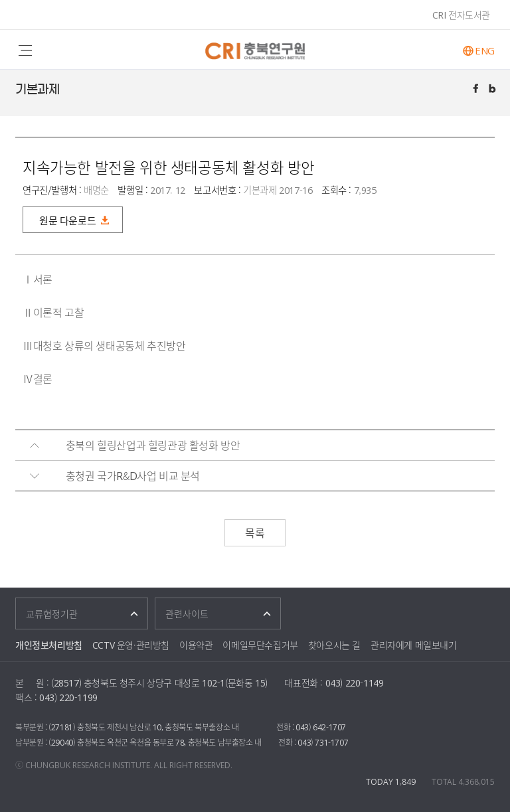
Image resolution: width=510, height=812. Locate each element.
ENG (485, 51)
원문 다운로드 (67, 220)
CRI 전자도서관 (461, 15)
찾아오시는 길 (334, 645)
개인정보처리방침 (49, 645)
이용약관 (196, 645)
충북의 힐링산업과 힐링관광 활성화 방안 (153, 445)
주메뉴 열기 (25, 49)
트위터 (493, 90)
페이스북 (477, 90)
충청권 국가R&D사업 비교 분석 (133, 475)
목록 (255, 532)
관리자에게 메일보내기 (414, 645)
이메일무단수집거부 (260, 645)
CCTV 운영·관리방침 (131, 645)
